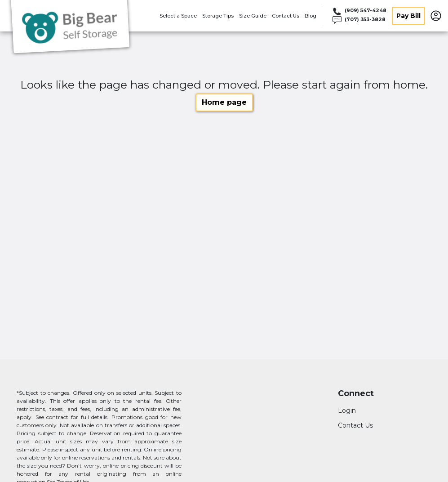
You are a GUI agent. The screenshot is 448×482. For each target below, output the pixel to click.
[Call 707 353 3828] (359, 20)
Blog (310, 16)
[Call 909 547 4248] (359, 11)
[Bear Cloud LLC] (70, 28)
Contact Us (286, 16)
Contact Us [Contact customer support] (355, 425)
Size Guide (253, 16)
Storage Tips (218, 16)
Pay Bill (408, 16)
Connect (356, 394)
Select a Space (178, 16)
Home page (224, 102)
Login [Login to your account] (347, 411)
